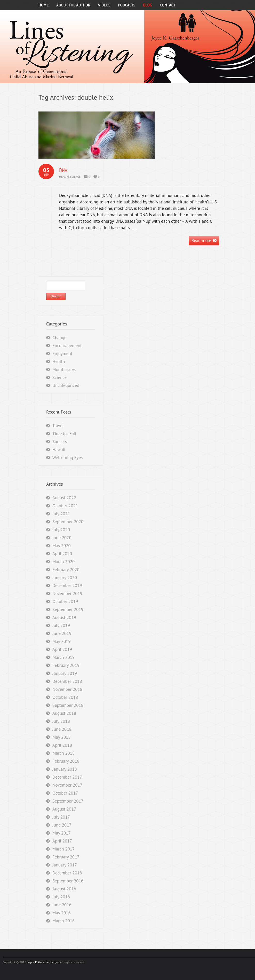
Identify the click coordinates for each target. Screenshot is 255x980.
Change (59, 338)
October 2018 (65, 697)
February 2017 (66, 857)
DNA (63, 170)
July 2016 (61, 897)
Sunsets (60, 442)
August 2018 (64, 713)
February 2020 (66, 570)
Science (75, 177)
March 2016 (63, 921)
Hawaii (59, 450)
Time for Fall (64, 434)
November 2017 (67, 785)
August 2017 (64, 809)
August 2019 (64, 617)
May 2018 (62, 737)
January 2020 (65, 578)
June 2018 (62, 729)
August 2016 (64, 889)
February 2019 (66, 665)
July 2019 (61, 625)
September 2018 (68, 705)
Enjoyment (62, 354)
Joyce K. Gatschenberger (43, 962)
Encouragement (67, 346)
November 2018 (67, 689)
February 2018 (66, 761)
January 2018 (65, 769)
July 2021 (61, 514)
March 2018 (63, 753)
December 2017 (67, 777)
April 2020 (62, 554)
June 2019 (62, 633)
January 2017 (65, 865)
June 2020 (62, 538)
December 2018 (67, 681)
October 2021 (65, 506)
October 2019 (65, 601)
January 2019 (65, 673)
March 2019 (63, 657)
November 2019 (67, 594)
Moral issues (64, 369)
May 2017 (62, 833)
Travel (58, 426)
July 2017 (61, 817)
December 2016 (67, 873)
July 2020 (61, 530)
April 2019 (62, 649)
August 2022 (64, 498)
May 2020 (62, 546)
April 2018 (62, 745)
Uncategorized (66, 385)
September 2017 (68, 801)
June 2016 (62, 905)
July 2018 (61, 721)
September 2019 (68, 609)
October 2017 (65, 793)
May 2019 (62, 641)
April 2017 (62, 841)
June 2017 (62, 825)
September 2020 (68, 522)
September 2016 (68, 881)
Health (64, 177)
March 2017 (63, 849)
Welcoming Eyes (67, 458)
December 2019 (67, 586)
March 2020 (63, 562)
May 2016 (62, 913)
